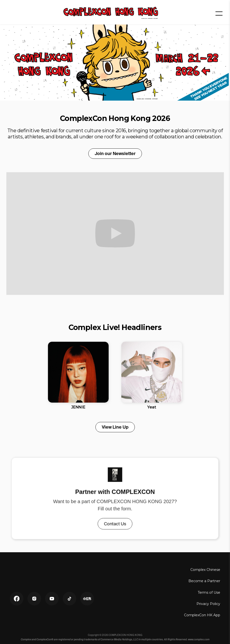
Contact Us (115, 523)
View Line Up (115, 427)
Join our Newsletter (115, 153)
